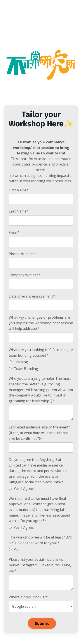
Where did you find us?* (28, 597)
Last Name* (19, 211)
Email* (14, 233)
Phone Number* (22, 254)
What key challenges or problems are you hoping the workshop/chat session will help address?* (41, 323)
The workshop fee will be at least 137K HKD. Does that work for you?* (40, 540)
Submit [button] (42, 623)
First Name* (19, 190)
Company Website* (25, 275)
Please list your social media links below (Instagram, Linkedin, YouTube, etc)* (40, 565)
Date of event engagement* (32, 296)
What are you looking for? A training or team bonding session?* (41, 353)
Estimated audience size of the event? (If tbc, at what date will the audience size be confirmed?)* (39, 433)
